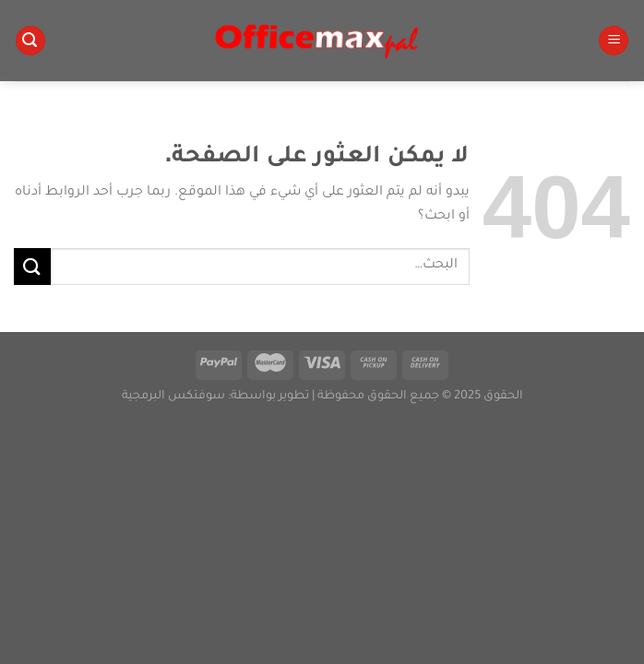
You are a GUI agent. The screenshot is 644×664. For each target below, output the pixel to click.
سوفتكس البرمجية (173, 397)
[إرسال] (32, 266)
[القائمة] (614, 41)
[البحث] (30, 41)
